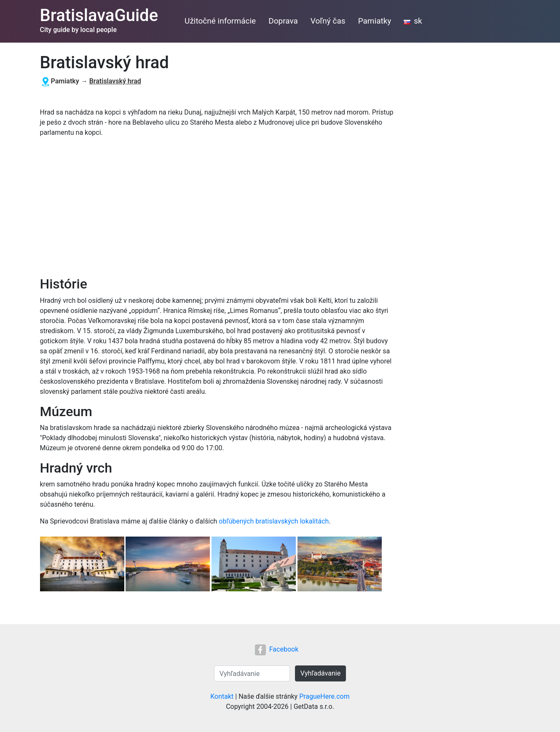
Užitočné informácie (220, 21)
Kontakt (222, 696)
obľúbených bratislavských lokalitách (274, 521)
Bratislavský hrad (115, 81)
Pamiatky (375, 21)
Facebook (277, 649)
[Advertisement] (217, 207)
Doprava (283, 21)
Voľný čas (328, 21)
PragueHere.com (324, 696)
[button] (83, 565)
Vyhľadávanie (320, 673)
